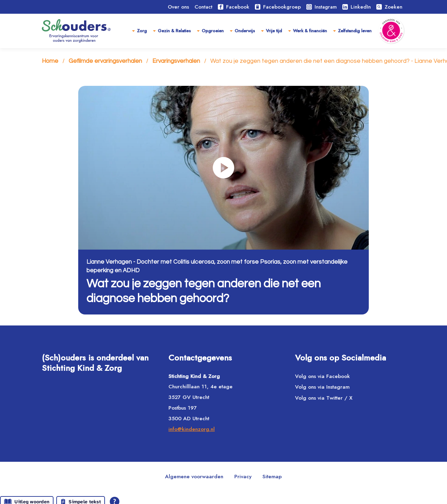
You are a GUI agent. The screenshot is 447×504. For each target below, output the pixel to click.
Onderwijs (245, 31)
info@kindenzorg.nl (192, 429)
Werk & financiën (310, 31)
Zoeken (389, 7)
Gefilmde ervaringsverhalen (105, 61)
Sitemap (272, 477)
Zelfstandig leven (355, 31)
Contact (203, 7)
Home (50, 61)
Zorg (142, 31)
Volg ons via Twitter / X (324, 398)
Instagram (322, 7)
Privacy (243, 477)
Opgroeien (213, 31)
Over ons (178, 7)
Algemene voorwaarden (194, 477)
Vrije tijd (274, 31)
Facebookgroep (278, 7)
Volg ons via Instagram (322, 387)
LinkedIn (357, 7)
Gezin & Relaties (174, 31)
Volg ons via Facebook (322, 376)
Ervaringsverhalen (176, 61)
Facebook (234, 7)
